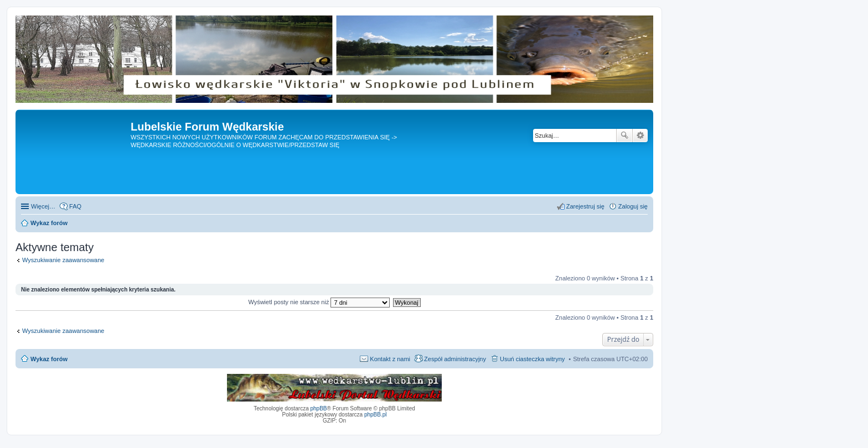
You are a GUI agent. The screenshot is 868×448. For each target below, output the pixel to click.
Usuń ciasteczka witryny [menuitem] (532, 359)
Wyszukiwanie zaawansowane (640, 136)
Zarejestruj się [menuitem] (585, 206)
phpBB (319, 408)
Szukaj (624, 136)
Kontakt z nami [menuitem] (390, 359)
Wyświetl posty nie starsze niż (319, 302)
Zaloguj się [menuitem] (633, 206)
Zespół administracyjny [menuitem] (455, 359)
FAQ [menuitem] (75, 206)
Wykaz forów (49, 359)
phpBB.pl (376, 415)
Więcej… (43, 206)
